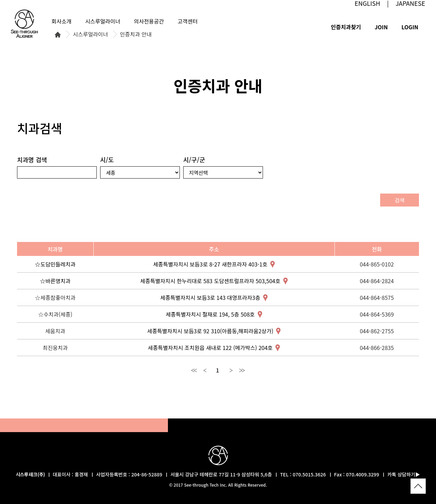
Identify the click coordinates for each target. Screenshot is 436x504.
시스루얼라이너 (90, 34)
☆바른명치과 (55, 281)
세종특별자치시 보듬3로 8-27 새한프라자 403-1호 (210, 264)
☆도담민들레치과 (55, 264)
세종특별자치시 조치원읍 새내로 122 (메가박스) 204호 (210, 348)
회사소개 (61, 21)
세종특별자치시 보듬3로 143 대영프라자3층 (210, 297)
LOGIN (410, 27)
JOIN (381, 27)
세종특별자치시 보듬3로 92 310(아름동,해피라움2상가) (210, 331)
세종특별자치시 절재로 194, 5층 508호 (210, 314)
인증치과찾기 (346, 27)
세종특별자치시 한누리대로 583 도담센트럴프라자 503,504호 (210, 281)
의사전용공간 (149, 21)
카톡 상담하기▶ (404, 474)
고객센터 (188, 21)
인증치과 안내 (136, 34)
